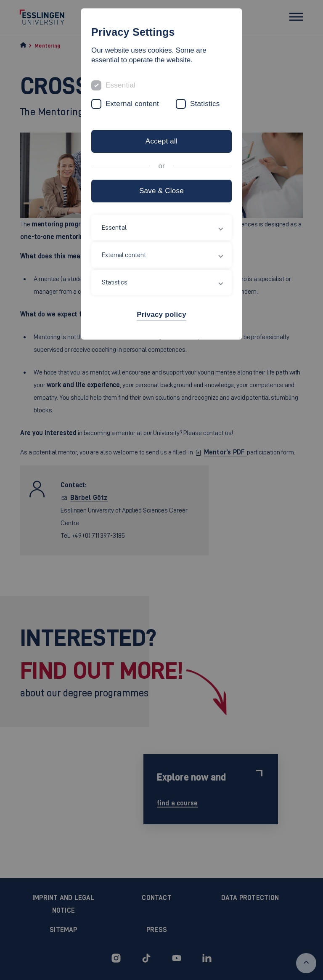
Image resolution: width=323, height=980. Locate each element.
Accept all (161, 141)
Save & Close (161, 191)
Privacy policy (161, 315)
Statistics (205, 104)
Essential (120, 85)
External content (132, 104)
